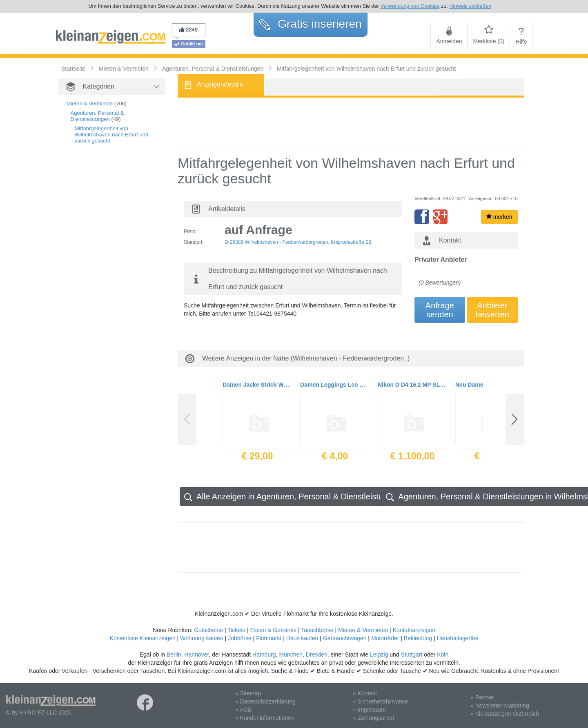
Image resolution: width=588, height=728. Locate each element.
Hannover (196, 655)
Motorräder (385, 638)
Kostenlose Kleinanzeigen (143, 638)
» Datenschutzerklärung (265, 701)
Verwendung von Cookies (410, 6)
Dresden (317, 655)
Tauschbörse (317, 630)
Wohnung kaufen (202, 638)
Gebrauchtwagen (345, 638)
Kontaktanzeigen (414, 630)
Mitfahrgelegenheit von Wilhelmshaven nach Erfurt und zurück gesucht (112, 135)
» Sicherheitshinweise (380, 701)
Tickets (236, 630)
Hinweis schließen (470, 6)
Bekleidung (418, 638)
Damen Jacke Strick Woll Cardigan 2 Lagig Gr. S (257, 385)
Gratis (310, 24)
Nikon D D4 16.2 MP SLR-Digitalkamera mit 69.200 (412, 385)
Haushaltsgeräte (457, 638)
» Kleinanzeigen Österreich (505, 714)
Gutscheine (208, 630)
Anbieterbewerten (492, 310)
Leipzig (379, 655)
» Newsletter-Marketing (500, 706)
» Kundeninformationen (265, 718)
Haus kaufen (302, 638)
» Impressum (369, 710)
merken (499, 217)
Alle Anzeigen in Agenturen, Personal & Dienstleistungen (293, 497)
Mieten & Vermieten (90, 104)
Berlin (174, 655)
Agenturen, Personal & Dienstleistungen (97, 116)
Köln (443, 655)
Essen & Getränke (273, 630)
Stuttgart (412, 655)
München (291, 655)
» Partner (482, 697)
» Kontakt (365, 693)
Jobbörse (240, 638)
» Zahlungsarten (373, 718)
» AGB (243, 710)
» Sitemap (248, 693)
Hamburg (264, 655)
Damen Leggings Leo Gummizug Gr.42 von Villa (335, 385)
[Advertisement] (99, 290)
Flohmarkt (269, 638)
